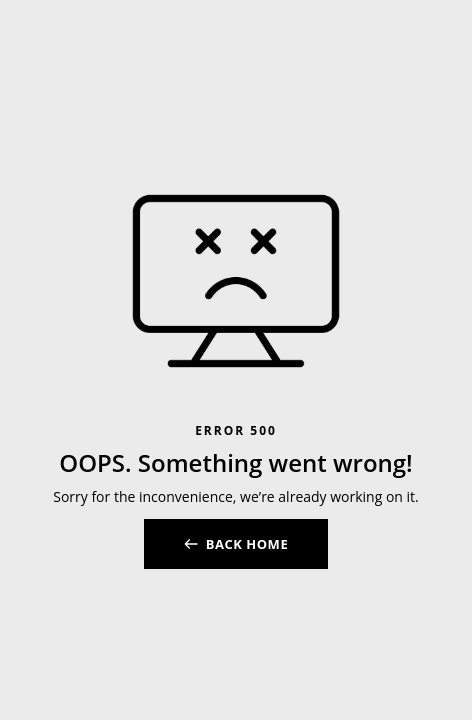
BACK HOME (247, 544)
